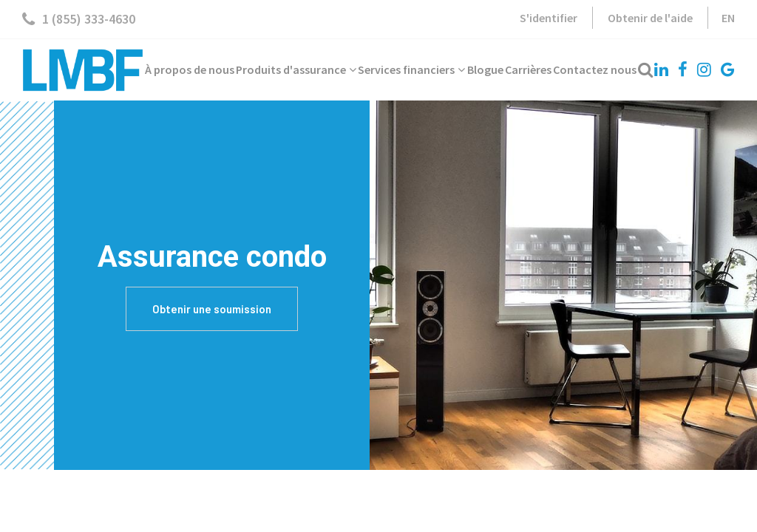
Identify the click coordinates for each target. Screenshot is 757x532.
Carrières (528, 69)
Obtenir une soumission (212, 309)
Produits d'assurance (296, 69)
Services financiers (411, 69)
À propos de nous (190, 69)
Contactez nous (595, 69)
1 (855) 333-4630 (79, 19)
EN (728, 18)
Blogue (485, 69)
